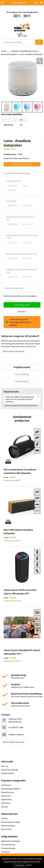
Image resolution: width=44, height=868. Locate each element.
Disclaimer (5, 852)
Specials (4, 807)
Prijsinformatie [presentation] (22, 367)
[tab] (22, 367)
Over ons (5, 766)
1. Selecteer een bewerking (17, 173)
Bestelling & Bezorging (11, 822)
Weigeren (29, 865)
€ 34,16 (10, 537)
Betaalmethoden (8, 826)
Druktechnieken (8, 773)
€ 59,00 (10, 658)
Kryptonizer (6, 803)
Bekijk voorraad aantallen (22, 164)
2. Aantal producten (13, 288)
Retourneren (6, 829)
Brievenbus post (8, 792)
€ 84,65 (10, 598)
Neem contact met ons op (14, 351)
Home (4, 51)
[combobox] (18, 42)
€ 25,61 (10, 477)
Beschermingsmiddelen (11, 789)
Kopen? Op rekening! (10, 770)
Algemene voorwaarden (11, 841)
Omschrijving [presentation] (22, 374)
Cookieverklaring (8, 845)
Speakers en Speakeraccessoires (25, 51)
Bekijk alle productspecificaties (17, 158)
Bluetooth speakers (9, 54)
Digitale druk (6, 799)
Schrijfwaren (6, 785)
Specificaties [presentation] (22, 381)
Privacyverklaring (8, 848)
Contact (4, 818)
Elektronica (6, 796)
